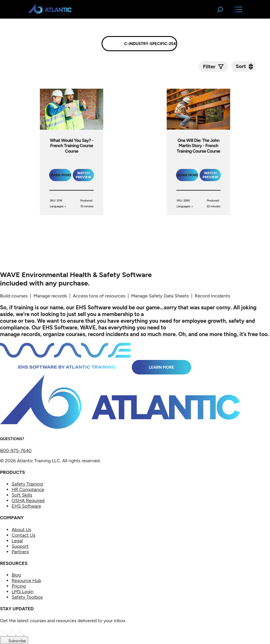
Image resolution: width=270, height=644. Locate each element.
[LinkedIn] (4, 633)
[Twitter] (20, 633)
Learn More (162, 367)
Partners (20, 552)
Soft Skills (22, 495)
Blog (16, 575)
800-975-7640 (16, 451)
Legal (17, 541)
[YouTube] (28, 633)
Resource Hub (26, 580)
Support (20, 546)
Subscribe (14, 640)
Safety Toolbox (27, 597)
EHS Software (26, 506)
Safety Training (27, 484)
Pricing (19, 586)
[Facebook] (12, 633)
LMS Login (23, 592)
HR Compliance (28, 489)
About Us (21, 530)
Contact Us (23, 535)
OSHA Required (28, 501)
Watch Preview (83, 175)
